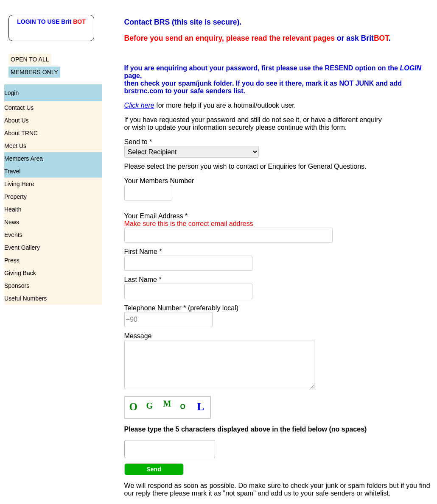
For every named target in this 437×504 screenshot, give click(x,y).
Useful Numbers (25, 298)
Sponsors (17, 286)
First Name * (143, 252)
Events (13, 235)
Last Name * (143, 280)
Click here (139, 105)
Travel (12, 171)
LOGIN (410, 68)
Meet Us (15, 146)
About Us (17, 120)
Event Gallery (22, 248)
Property (15, 197)
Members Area (24, 159)
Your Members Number (159, 181)
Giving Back (20, 273)
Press (12, 260)
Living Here (19, 184)
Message (138, 336)
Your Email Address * (189, 220)
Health (13, 209)
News (12, 222)
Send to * (138, 142)
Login (11, 93)
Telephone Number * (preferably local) (181, 308)
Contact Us (19, 108)
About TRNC (21, 133)
